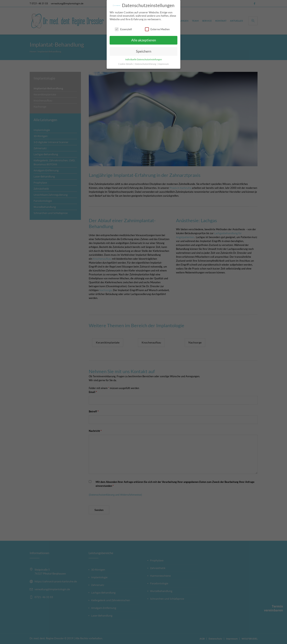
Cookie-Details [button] (126, 64)
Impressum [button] (164, 64)
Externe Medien (157, 29)
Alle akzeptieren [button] (144, 40)
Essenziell (123, 29)
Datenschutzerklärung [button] (146, 64)
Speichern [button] (144, 51)
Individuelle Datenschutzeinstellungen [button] (144, 59)
